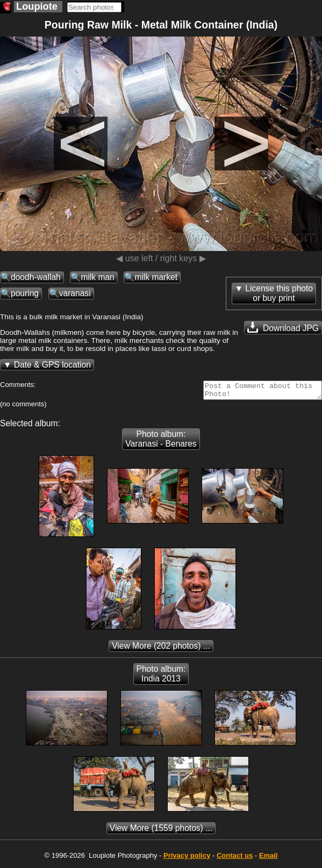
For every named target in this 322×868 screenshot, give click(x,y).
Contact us (235, 859)
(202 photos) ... (161, 649)
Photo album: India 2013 (161, 677)
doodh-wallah (36, 277)
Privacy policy (187, 859)
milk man (97, 277)
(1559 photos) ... (161, 831)
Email (269, 859)
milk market (156, 277)
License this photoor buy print (279, 293)
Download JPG (283, 327)
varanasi (75, 293)
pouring (25, 293)
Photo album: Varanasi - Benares (161, 442)
